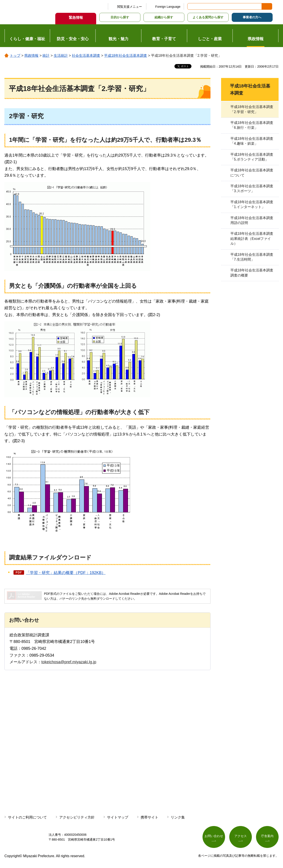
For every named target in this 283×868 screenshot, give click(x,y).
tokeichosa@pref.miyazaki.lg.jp (69, 662)
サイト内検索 (191, 6)
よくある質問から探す (208, 17)
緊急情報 (76, 18)
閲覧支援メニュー (130, 7)
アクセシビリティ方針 (77, 817)
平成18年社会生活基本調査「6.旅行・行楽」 (252, 125)
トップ (15, 56)
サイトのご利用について (27, 817)
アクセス (241, 836)
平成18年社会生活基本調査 (126, 56)
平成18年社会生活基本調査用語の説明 (252, 220)
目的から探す (120, 17)
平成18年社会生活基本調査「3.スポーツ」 (252, 189)
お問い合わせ (214, 836)
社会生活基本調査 (86, 56)
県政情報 (31, 56)
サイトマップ (118, 817)
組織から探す (164, 17)
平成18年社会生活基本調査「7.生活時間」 (252, 257)
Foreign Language (168, 7)
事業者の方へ (252, 17)
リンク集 (178, 817)
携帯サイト (149, 817)
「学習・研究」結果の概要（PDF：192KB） (66, 573)
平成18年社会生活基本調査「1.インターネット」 (252, 204)
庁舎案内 (267, 836)
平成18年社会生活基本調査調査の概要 (252, 273)
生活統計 (61, 56)
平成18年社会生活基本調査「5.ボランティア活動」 (252, 157)
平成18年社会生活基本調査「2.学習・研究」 (252, 109)
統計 (46, 56)
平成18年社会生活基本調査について (252, 173)
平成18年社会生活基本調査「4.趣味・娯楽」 (252, 141)
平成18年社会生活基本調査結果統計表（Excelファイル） (252, 239)
